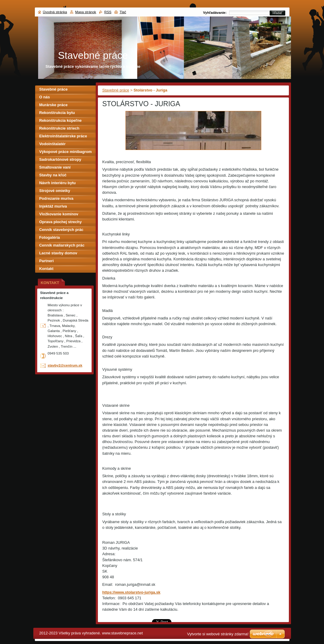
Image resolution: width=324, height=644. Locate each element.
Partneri (47, 261)
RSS (108, 12)
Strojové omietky (55, 191)
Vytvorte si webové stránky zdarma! (218, 634)
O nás (45, 97)
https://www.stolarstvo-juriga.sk (132, 592)
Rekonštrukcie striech (59, 128)
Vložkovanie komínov (59, 214)
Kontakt (47, 269)
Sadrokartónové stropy (60, 159)
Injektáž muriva (53, 206)
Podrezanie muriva (56, 198)
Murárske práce (54, 105)
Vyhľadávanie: (215, 13)
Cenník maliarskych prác (62, 245)
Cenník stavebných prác (61, 230)
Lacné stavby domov (58, 253)
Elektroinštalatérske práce (63, 136)
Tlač (123, 12)
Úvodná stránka (55, 12)
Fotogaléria (50, 237)
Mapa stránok (86, 12)
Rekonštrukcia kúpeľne (61, 120)
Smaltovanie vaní (55, 167)
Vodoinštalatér (53, 144)
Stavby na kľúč (53, 175)
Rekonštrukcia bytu (57, 113)
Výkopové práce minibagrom (66, 152)
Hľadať (277, 13)
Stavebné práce (116, 90)
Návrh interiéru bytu (58, 183)
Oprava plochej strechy (61, 222)
